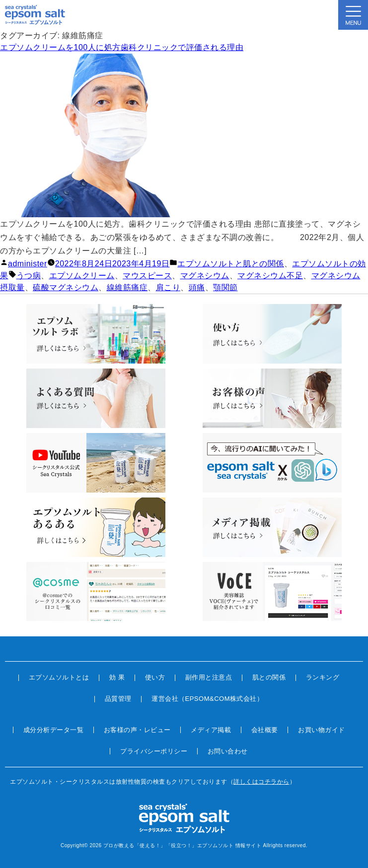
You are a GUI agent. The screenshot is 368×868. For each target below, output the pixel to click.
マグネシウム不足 (270, 276)
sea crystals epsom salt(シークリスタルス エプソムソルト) (35, 15)
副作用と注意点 (209, 677)
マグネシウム (205, 276)
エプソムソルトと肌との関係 (231, 264)
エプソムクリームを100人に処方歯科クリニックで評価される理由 (122, 47)
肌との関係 (269, 677)
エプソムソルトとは (59, 677)
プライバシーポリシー (154, 751)
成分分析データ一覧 (54, 730)
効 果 (117, 677)
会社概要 (265, 730)
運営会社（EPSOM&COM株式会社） (207, 699)
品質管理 (118, 699)
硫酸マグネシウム (66, 287)
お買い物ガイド (322, 730)
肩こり (168, 287)
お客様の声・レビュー (137, 730)
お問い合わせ (228, 751)
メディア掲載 (211, 730)
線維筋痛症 (127, 287)
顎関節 (225, 287)
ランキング (323, 677)
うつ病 (29, 276)
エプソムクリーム (82, 276)
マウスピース (147, 276)
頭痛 (197, 287)
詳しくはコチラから (261, 782)
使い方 (155, 677)
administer (28, 264)
